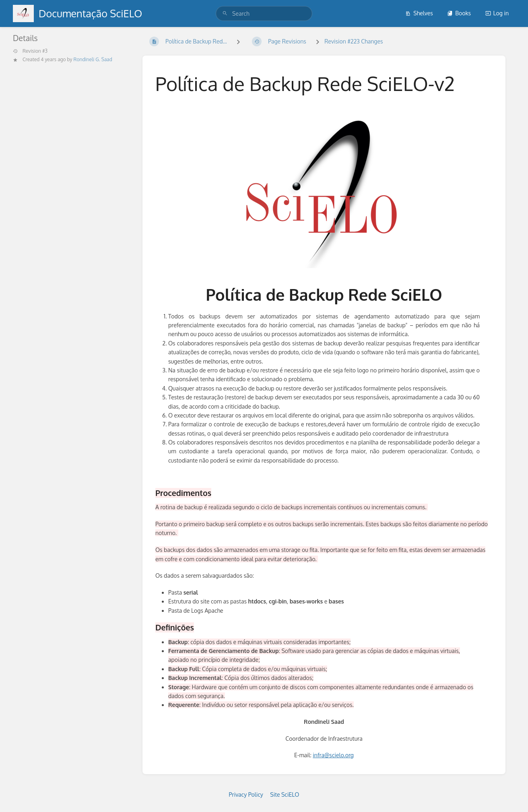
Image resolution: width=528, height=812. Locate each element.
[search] (264, 13)
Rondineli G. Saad (93, 59)
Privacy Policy (246, 794)
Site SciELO (285, 794)
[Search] (225, 13)
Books (459, 13)
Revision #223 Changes (354, 41)
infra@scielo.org (333, 755)
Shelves (419, 13)
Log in (497, 13)
